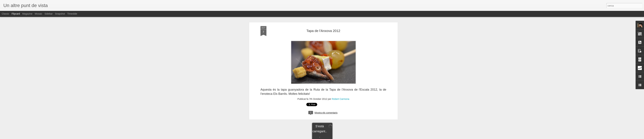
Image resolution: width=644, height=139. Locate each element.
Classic (5, 14)
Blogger (337, 137)
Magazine (27, 14)
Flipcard (16, 14)
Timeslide (72, 14)
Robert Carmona (341, 86)
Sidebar (49, 14)
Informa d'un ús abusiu (351, 137)
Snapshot (60, 14)
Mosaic (38, 14)
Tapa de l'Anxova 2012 (323, 18)
